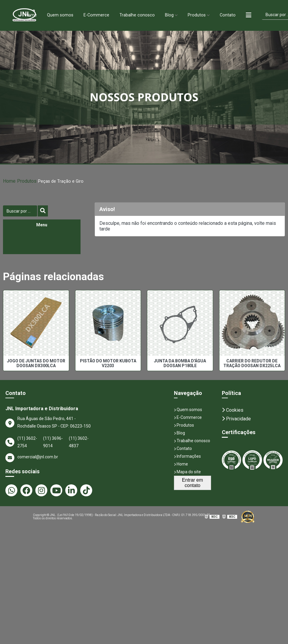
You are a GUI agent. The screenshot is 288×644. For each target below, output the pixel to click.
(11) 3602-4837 (79, 442)
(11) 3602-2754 (27, 442)
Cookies (233, 410)
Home (27, 15)
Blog (171, 15)
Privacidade (236, 419)
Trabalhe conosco (138, 15)
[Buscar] (43, 211)
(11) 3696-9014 (53, 442)
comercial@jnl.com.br (32, 458)
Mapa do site (187, 472)
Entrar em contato (192, 483)
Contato (231, 15)
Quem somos (57, 15)
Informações (187, 456)
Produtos (200, 15)
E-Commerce (95, 15)
